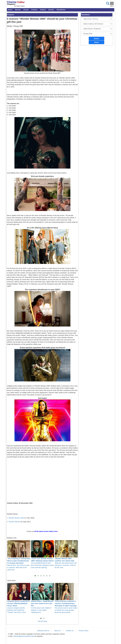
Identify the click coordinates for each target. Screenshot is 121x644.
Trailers (43, 10)
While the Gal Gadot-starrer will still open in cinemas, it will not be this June (66, 554)
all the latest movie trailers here (46, 531)
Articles (34, 10)
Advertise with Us (43, 631)
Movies (18, 10)
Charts (26, 10)
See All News (42, 621)
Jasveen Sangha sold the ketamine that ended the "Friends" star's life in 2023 (19, 598)
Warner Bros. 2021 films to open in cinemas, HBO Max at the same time (19, 555)
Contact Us (70, 631)
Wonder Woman (14, 522)
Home (10, 10)
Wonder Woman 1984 (16, 518)
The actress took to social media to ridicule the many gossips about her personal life (66, 598)
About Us (58, 631)
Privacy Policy (83, 631)
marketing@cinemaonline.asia (24, 636)
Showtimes (61, 10)
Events (51, 10)
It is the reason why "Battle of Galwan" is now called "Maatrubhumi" (43, 598)
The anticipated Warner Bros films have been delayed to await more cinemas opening (43, 554)
